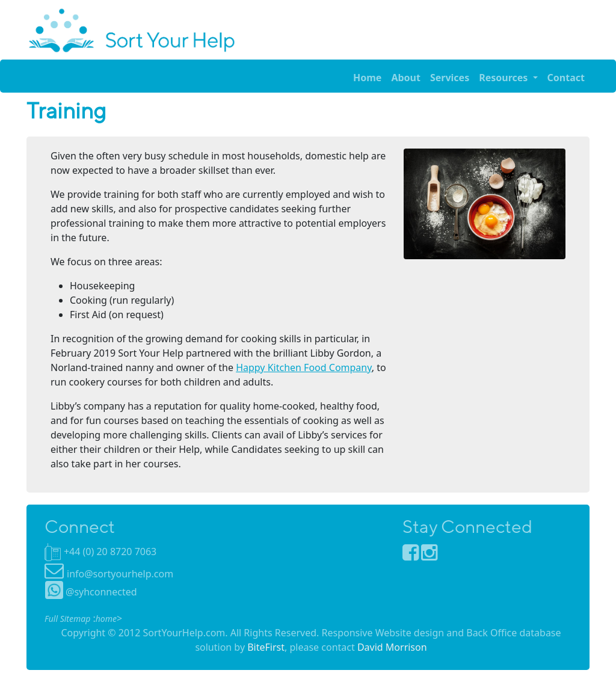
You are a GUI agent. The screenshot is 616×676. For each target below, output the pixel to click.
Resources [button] (504, 78)
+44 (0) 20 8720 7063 (110, 552)
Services (450, 78)
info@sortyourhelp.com (120, 574)
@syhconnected (91, 592)
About (406, 78)
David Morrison (392, 647)
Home (367, 78)
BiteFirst (266, 647)
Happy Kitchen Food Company (304, 367)
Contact (566, 78)
